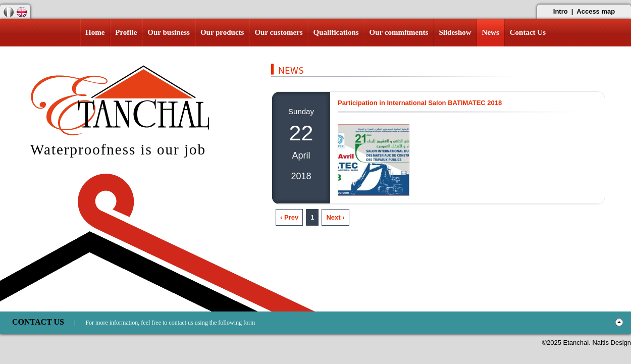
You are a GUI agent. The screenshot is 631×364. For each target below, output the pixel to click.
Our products (222, 32)
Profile (126, 32)
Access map (596, 11)
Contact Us (528, 32)
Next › (335, 217)
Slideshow (455, 32)
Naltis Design (612, 343)
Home (95, 32)
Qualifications (336, 32)
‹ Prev (289, 217)
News (491, 32)
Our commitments (399, 32)
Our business (169, 32)
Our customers (278, 32)
